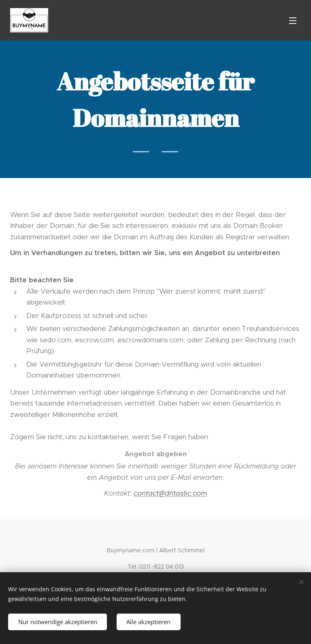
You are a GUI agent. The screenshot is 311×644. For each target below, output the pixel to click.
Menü (293, 21)
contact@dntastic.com (170, 493)
